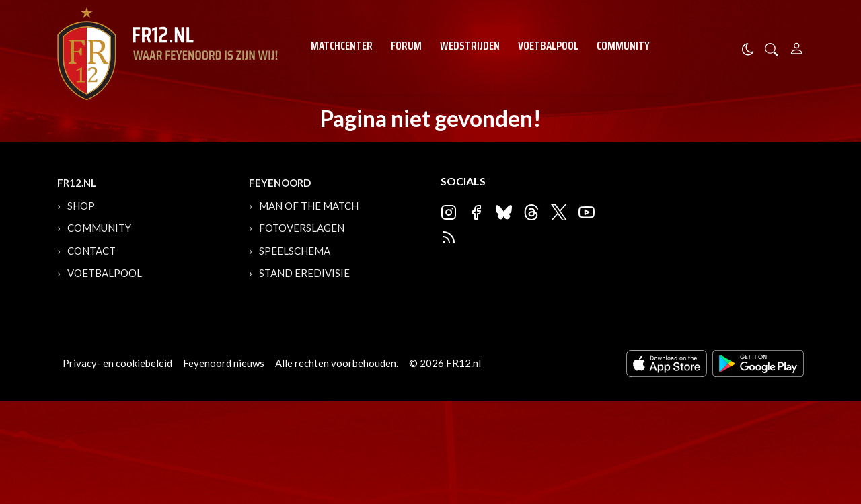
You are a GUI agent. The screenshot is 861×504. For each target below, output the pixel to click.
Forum (406, 46)
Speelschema (295, 251)
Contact (91, 251)
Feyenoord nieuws (224, 363)
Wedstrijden (470, 46)
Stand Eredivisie (304, 273)
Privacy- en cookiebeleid (117, 363)
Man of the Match (309, 206)
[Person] (797, 47)
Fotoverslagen (302, 228)
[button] (772, 48)
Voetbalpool (548, 46)
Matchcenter (342, 46)
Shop (81, 206)
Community (623, 46)
